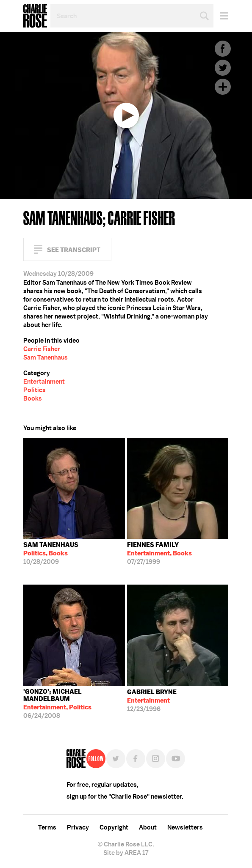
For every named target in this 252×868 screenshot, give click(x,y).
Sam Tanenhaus (46, 357)
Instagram (156, 759)
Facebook (223, 49)
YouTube (176, 759)
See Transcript (74, 250)
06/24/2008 (74, 704)
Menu (221, 16)
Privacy (78, 827)
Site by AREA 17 (126, 853)
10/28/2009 (51, 553)
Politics (35, 390)
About (148, 827)
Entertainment (44, 382)
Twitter (223, 68)
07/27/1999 (159, 553)
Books (33, 398)
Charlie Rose (35, 16)
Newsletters (185, 827)
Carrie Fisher (42, 349)
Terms (47, 827)
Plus (223, 87)
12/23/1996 (152, 700)
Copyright (114, 827)
